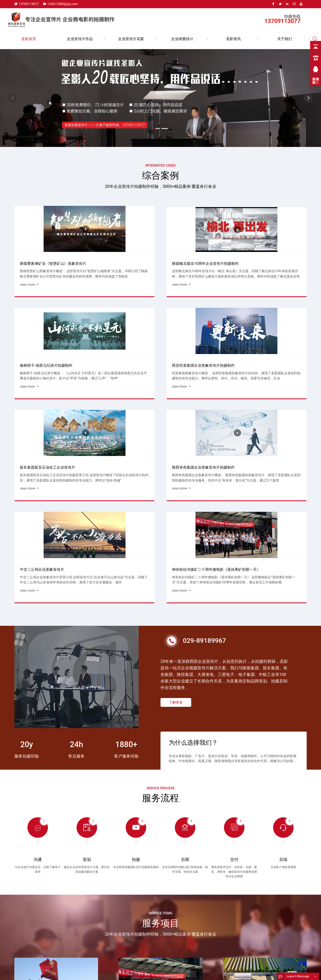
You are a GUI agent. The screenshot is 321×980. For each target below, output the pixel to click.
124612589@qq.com (63, 4)
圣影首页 (29, 39)
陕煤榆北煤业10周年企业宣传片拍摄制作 (122, 249)
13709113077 (29, 4)
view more (27, 273)
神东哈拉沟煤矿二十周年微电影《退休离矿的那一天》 (272, 336)
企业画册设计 (182, 39)
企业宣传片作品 (80, 39)
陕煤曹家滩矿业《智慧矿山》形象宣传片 (46, 249)
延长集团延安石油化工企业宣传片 (45, 339)
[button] (308, 98)
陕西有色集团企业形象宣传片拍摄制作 (122, 336)
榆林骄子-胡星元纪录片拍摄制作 (194, 252)
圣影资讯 (233, 39)
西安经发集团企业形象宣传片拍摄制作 (272, 249)
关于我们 (285, 39)
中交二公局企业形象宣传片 (189, 339)
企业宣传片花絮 (131, 39)
